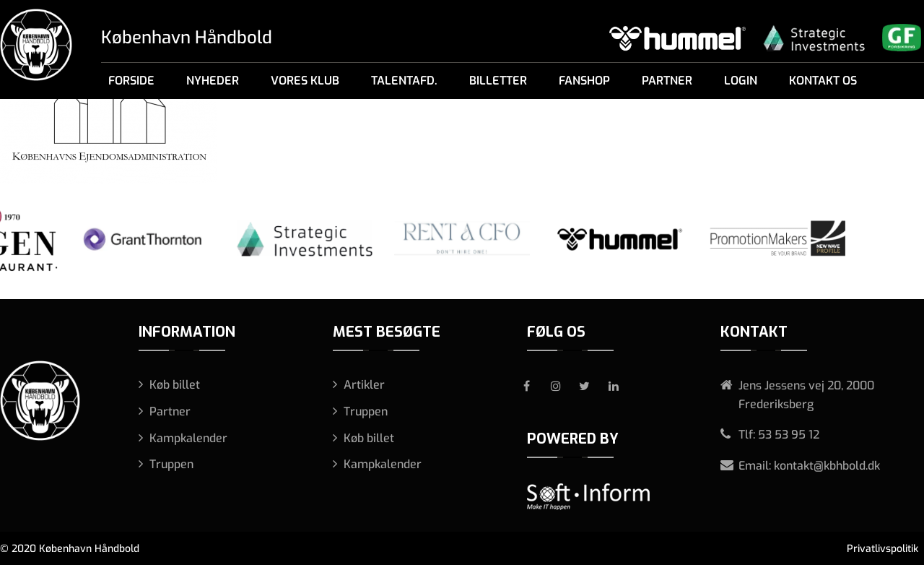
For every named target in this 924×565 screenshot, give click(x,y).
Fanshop (584, 81)
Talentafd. (404, 81)
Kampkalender (188, 438)
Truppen (171, 464)
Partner (667, 81)
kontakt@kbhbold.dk (827, 466)
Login (741, 81)
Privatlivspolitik (882, 549)
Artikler (364, 385)
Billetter (498, 81)
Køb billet (175, 385)
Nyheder (213, 81)
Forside (131, 81)
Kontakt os (823, 81)
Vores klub (305, 81)
